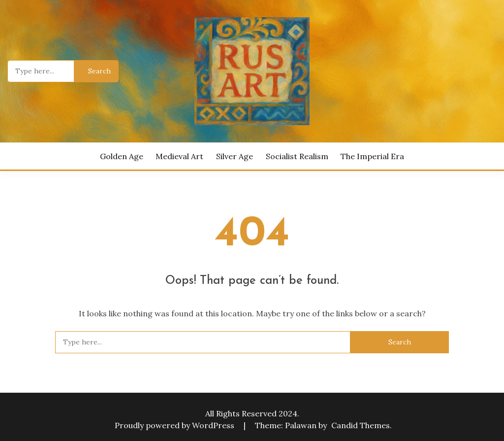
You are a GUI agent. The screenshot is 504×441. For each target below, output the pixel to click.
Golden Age (122, 156)
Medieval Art (179, 156)
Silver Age (235, 156)
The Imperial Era (372, 156)
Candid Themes (361, 425)
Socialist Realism (297, 156)
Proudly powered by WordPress (175, 425)
